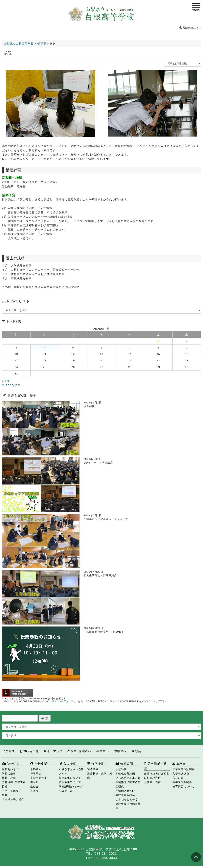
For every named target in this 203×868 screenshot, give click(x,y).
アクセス (8, 751)
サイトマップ (53, 751)
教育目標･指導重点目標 (14, 784)
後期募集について (70, 782)
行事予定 (36, 774)
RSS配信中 (11, 385)
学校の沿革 (9, 774)
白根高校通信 (152, 778)
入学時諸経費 (181, 774)
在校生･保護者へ (79, 751)
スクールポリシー (13, 791)
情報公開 (124, 764)
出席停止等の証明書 (157, 774)
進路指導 (93, 769)
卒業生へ (103, 751)
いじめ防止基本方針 (128, 778)
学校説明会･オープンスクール (71, 789)
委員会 (34, 791)
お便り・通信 (152, 782)
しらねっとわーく (127, 799)
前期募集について (70, 778)
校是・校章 (9, 778)
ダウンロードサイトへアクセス (56, 701)
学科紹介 (36, 769)
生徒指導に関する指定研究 (128, 784)
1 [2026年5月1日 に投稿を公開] (158, 341)
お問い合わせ (29, 751)
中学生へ (120, 751)
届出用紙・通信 (155, 766)
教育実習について (184, 787)
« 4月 (6, 381)
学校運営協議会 (125, 795)
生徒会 (34, 787)
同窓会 (136, 751)
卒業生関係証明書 (184, 769)
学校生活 (39, 764)
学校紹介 (11, 764)
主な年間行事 (39, 778)
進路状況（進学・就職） (100, 776)
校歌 (5, 795)
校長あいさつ (10, 769)
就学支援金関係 (182, 782)
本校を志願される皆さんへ (71, 771)
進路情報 (96, 764)
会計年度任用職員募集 (128, 806)
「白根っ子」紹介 (13, 799)
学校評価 (121, 769)
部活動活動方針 (125, 791)
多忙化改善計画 (125, 774)
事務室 (179, 764)
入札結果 (178, 778)
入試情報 (68, 764)
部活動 (34, 782)
